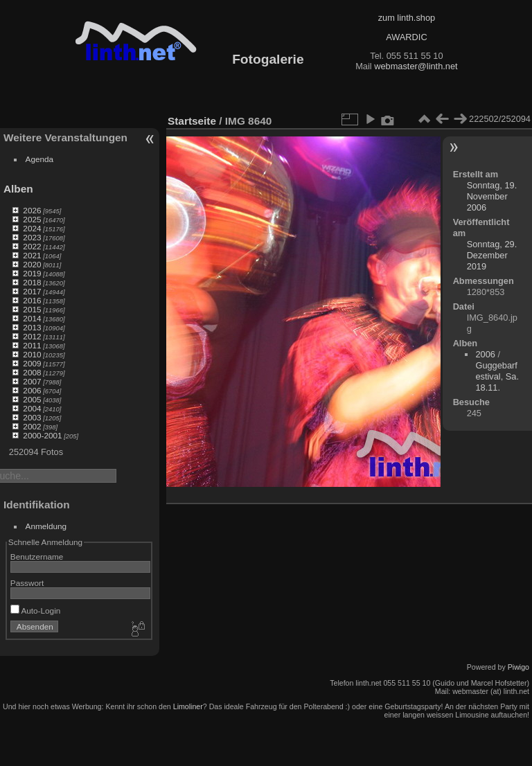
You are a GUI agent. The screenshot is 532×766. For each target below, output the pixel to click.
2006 (32, 390)
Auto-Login (36, 611)
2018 (32, 282)
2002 (32, 426)
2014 (32, 318)
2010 (32, 354)
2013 (32, 327)
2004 (32, 408)
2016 (32, 300)
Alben (18, 189)
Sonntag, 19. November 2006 (492, 196)
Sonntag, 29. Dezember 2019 (492, 255)
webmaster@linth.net (416, 66)
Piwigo (518, 667)
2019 (32, 273)
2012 (32, 336)
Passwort (27, 583)
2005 (32, 399)
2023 (32, 237)
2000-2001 (42, 435)
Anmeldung (46, 526)
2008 (32, 372)
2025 (32, 219)
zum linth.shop (407, 18)
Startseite (192, 121)
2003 (32, 417)
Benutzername (37, 556)
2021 (32, 255)
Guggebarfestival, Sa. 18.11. (497, 376)
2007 (32, 381)
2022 (32, 246)
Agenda (40, 159)
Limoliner (188, 706)
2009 (32, 363)
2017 (32, 291)
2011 (32, 345)
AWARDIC (406, 37)
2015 (32, 309)
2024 (32, 228)
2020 (32, 264)
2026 (32, 210)
